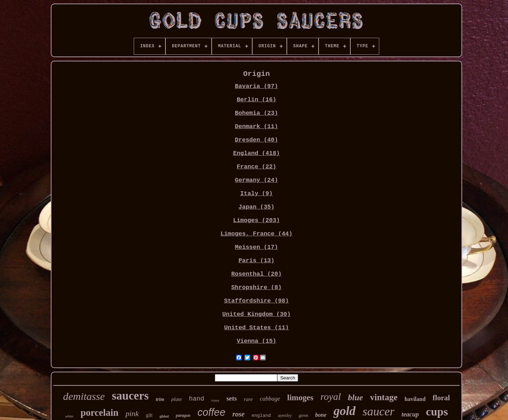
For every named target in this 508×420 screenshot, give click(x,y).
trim (160, 399)
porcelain (99, 413)
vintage (384, 397)
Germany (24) (256, 180)
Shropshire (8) (257, 287)
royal (331, 397)
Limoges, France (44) (256, 234)
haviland (415, 399)
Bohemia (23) (256, 113)
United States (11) (256, 328)
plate (177, 399)
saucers (130, 396)
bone (321, 415)
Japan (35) (256, 207)
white (69, 416)
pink (132, 413)
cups (437, 412)
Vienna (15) (256, 341)
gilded (164, 416)
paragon (183, 415)
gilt (149, 415)
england (261, 416)
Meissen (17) (256, 247)
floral (441, 398)
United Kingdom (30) (256, 314)
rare (248, 399)
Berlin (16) (256, 100)
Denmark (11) (256, 127)
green (304, 415)
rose (238, 414)
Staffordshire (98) (256, 301)
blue (355, 397)
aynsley (285, 415)
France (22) (256, 167)
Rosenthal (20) (257, 274)
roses (215, 400)
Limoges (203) (257, 220)
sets (232, 398)
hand (197, 399)
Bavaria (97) (256, 86)
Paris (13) (256, 261)
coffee (211, 412)
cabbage (270, 399)
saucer (379, 411)
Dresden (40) (256, 140)
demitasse (84, 396)
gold (344, 411)
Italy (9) (256, 194)
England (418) (257, 153)
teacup (410, 414)
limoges (300, 398)
